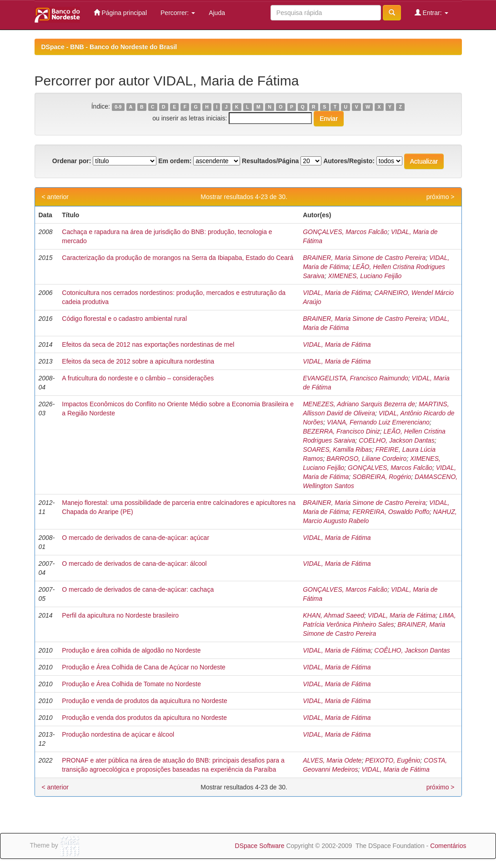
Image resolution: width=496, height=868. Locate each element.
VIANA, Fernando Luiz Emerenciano (378, 422)
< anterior (55, 197)
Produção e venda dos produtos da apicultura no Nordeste (144, 718)
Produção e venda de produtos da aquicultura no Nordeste (144, 701)
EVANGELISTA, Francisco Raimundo (356, 378)
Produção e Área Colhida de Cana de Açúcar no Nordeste (144, 667)
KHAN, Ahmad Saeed (333, 615)
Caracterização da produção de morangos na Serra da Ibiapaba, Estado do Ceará (178, 258)
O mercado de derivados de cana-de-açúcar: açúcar (135, 538)
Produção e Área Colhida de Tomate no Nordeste (131, 684)
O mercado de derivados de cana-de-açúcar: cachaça (138, 589)
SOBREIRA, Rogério (382, 477)
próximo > (441, 197)
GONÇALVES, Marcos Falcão (345, 232)
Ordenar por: (72, 161)
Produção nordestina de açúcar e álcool (118, 734)
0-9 (118, 107)
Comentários (448, 846)
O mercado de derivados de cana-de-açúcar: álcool (134, 564)
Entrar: (431, 12)
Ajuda (217, 13)
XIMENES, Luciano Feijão (365, 276)
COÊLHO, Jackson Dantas (412, 650)
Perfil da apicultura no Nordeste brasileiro (120, 615)
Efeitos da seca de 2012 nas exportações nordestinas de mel (148, 344)
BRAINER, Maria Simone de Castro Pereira (364, 258)
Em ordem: (175, 161)
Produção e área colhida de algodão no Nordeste (131, 650)
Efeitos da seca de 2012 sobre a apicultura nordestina (138, 361)
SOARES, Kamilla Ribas (337, 449)
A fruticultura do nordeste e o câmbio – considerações (138, 378)
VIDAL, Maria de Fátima (337, 293)
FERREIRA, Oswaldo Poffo (391, 512)
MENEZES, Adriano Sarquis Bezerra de (359, 404)
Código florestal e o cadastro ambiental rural (124, 319)
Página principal (120, 12)
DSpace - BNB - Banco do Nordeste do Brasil (109, 47)
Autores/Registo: (349, 161)
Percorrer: (178, 13)
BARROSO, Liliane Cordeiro (366, 459)
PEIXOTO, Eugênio (393, 760)
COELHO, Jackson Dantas (397, 440)
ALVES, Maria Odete (332, 760)
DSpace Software (260, 846)
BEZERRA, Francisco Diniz (341, 431)
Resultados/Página (270, 161)
